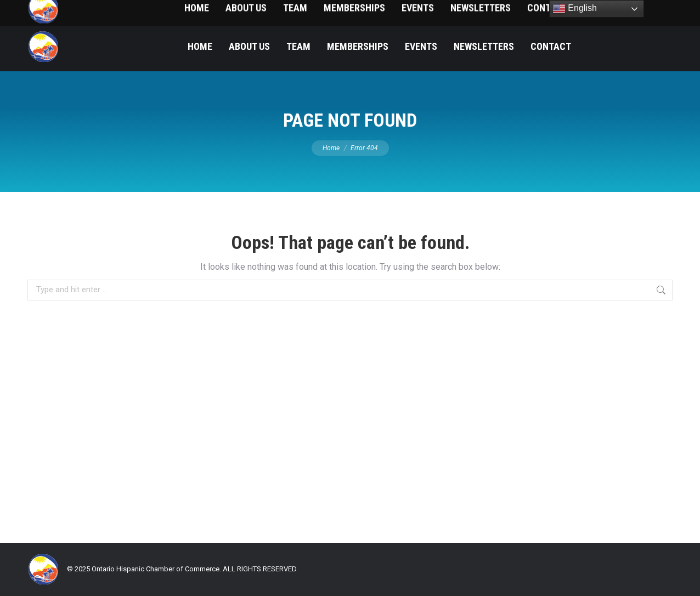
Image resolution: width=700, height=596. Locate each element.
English (575, 9)
